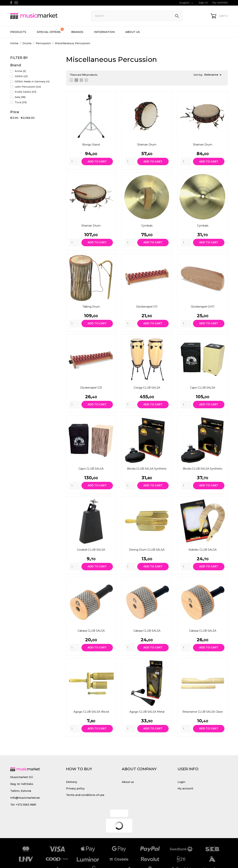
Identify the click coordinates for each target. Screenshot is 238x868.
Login (181, 782)
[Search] (137, 16)
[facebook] (11, 3)
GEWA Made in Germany (32, 81)
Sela (20, 97)
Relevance (213, 75)
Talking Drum (91, 307)
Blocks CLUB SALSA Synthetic (147, 469)
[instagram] (16, 3)
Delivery (72, 782)
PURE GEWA (25, 92)
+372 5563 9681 (26, 805)
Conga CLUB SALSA (147, 388)
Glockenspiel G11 (147, 307)
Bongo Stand (91, 145)
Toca (21, 102)
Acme (20, 71)
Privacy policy (75, 788)
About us (133, 32)
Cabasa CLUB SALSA (91, 631)
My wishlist (220, 3)
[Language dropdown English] (187, 3)
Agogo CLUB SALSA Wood (91, 712)
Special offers (50, 31)
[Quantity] (74, 161)
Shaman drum (147, 145)
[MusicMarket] (46, 16)
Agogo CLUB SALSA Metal (147, 712)
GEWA (21, 76)
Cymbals (147, 226)
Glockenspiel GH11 (203, 307)
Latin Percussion (28, 87)
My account (185, 788)
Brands (77, 32)
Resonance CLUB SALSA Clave (203, 712)
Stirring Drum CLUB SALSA (147, 550)
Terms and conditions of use (85, 795)
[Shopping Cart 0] (219, 16)
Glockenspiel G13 (91, 388)
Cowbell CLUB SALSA (91, 550)
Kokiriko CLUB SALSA (203, 550)
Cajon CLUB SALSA (203, 388)
